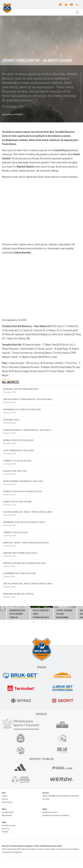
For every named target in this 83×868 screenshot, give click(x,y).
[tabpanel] (42, 613)
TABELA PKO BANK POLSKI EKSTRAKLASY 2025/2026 (61, 796)
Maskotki (5, 832)
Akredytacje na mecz (50, 812)
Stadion (5, 796)
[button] (77, 5)
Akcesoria (6, 828)
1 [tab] (34, 622)
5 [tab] (49, 622)
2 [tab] (38, 622)
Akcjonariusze (7, 802)
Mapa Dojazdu (7, 815)
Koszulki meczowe (9, 825)
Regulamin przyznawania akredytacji (56, 815)
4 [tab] (45, 622)
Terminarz (46, 799)
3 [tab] (42, 622)
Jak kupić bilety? (8, 812)
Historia (5, 799)
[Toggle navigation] (77, 12)
